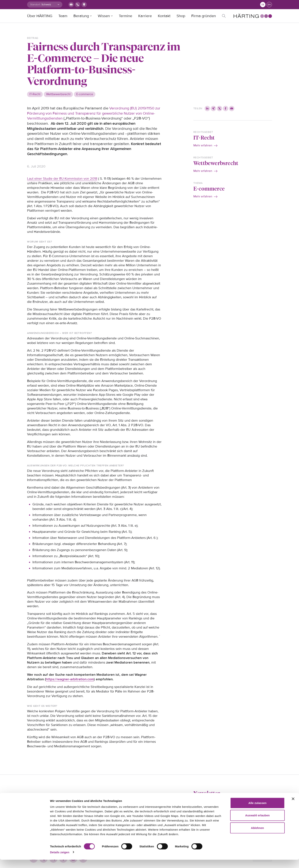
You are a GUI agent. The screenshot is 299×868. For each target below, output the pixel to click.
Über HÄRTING (40, 16)
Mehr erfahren (203, 145)
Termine (125, 16)
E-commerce (209, 188)
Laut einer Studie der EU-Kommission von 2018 (62, 179)
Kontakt (164, 16)
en (269, 5)
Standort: (35, 4)
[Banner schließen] (293, 807)
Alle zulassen (257, 811)
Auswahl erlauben (257, 824)
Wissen (104, 16)
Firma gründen (204, 16)
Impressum (76, 801)
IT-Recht (204, 137)
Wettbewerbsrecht (216, 163)
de (263, 5)
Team (63, 16)
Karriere (145, 16)
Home (31, 801)
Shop (181, 16)
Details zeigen (60, 860)
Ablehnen (257, 836)
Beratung (81, 16)
